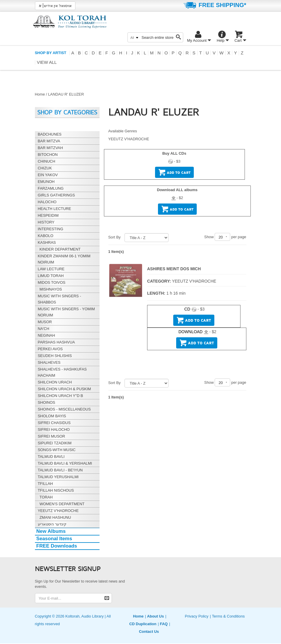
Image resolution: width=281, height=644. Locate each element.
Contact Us (149, 632)
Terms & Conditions (228, 616)
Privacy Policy (197, 616)
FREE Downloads (57, 546)
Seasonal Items (54, 539)
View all (47, 62)
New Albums (51, 531)
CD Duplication (143, 624)
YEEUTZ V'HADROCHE (129, 139)
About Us (155, 616)
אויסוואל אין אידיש (55, 6)
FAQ (164, 624)
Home (40, 94)
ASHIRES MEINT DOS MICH (174, 269)
